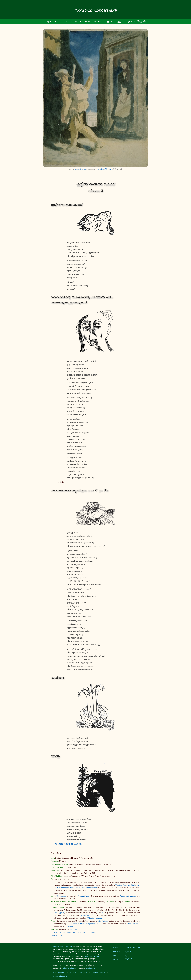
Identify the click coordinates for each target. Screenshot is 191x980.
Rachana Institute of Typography (84, 924)
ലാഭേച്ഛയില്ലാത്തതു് (60, 976)
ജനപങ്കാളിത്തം (59, 972)
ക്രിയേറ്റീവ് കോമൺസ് (93, 956)
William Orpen (104, 169)
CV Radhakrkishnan (94, 918)
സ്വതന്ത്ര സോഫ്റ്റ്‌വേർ (79, 972)
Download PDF (56, 936)
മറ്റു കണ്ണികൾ (128, 957)
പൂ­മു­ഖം (48, 21)
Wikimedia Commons (128, 896)
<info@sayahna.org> (70, 968)
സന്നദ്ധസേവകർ (99, 972)
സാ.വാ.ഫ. (85, 21)
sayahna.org (90, 968)
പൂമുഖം (116, 947)
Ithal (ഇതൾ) (59, 913)
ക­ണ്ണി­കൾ (130, 21)
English (142, 21)
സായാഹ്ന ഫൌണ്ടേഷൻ (63, 946)
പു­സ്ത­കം (109, 21)
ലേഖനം (58, 21)
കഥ (66, 21)
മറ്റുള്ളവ (128, 951)
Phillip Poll (69, 926)
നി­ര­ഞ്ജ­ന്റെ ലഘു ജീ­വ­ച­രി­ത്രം (68, 844)
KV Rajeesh (74, 929)
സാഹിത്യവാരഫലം (128, 947)
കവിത (74, 21)
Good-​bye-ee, (80, 169)
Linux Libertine (133, 924)
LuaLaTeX (85, 915)
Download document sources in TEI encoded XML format (73, 933)
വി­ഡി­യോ (98, 21)
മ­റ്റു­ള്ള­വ (119, 21)
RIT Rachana (103, 921)
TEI (103, 913)
